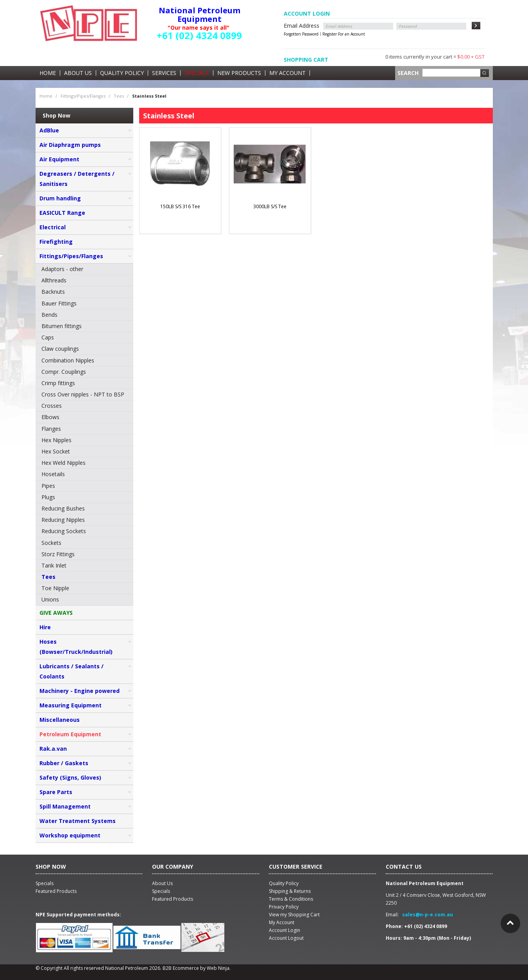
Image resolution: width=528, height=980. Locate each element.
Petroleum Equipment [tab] (70, 734)
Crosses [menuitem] (52, 406)
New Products (239, 73)
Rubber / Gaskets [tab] (64, 763)
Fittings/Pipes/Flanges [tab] (71, 256)
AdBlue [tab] (49, 130)
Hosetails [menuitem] (53, 474)
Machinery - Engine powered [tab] (80, 691)
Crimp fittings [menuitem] (58, 383)
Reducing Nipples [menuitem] (63, 520)
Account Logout (286, 938)
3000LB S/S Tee (270, 206)
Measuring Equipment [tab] (71, 705)
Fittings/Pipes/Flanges (83, 96)
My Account (287, 73)
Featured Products (173, 899)
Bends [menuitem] (49, 315)
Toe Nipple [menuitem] (55, 588)
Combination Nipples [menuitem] (68, 360)
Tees (119, 96)
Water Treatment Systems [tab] (78, 821)
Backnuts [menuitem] (53, 292)
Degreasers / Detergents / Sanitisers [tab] (77, 179)
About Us (78, 73)
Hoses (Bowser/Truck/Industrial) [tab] (76, 647)
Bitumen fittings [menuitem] (62, 326)
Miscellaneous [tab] (60, 720)
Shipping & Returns (290, 891)
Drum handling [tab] (60, 198)
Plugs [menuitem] (48, 497)
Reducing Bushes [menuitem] (63, 508)
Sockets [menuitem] (51, 543)
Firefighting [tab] (56, 242)
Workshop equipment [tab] (70, 835)
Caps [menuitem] (48, 337)
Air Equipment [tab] (59, 159)
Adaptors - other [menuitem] (62, 269)
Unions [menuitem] (50, 599)
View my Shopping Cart (294, 915)
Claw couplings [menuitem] (60, 349)
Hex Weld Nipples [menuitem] (64, 463)
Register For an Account (344, 34)
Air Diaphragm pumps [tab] (70, 145)
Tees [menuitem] (48, 577)
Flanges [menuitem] (51, 429)
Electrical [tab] (53, 227)
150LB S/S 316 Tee (180, 206)
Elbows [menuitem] (50, 417)
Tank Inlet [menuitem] (54, 565)
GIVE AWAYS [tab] (56, 613)
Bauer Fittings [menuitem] (59, 303)
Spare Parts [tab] (56, 792)
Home (48, 73)
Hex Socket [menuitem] (56, 451)
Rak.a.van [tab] (53, 749)
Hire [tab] (45, 627)
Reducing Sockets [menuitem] (64, 531)
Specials (197, 73)
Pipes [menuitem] (48, 486)
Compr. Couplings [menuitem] (64, 372)
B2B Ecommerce (181, 968)
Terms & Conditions (291, 899)
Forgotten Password (301, 34)
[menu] (84, 435)
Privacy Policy (284, 907)
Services (164, 73)
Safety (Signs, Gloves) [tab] (70, 777)
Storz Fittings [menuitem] (58, 554)
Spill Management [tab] (65, 806)
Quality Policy (122, 73)
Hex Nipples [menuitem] (56, 440)
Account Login (285, 930)
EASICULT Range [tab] (62, 213)
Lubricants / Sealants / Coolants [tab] (72, 671)
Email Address (302, 26)
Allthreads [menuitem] (54, 280)
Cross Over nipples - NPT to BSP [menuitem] (83, 394)
